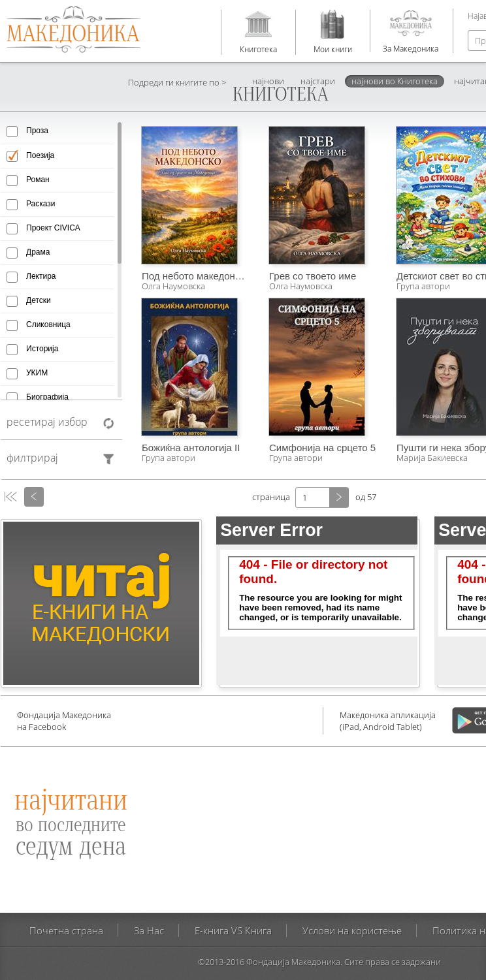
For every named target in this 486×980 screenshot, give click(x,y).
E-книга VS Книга (233, 930)
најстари (318, 81)
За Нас (149, 930)
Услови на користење (352, 930)
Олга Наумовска (173, 286)
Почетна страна (66, 930)
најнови (268, 81)
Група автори (169, 458)
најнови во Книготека (395, 81)
